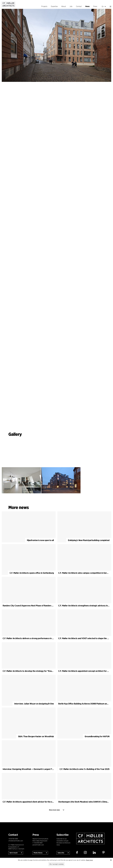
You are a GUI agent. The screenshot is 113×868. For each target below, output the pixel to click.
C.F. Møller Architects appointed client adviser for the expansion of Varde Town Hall (40, 802)
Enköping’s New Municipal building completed (89, 540)
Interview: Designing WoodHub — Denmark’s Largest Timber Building (34, 769)
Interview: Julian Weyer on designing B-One (34, 704)
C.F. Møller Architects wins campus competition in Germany (85, 573)
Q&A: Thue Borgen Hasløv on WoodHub (36, 736)
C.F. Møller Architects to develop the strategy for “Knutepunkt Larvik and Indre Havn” (41, 671)
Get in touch (14, 853)
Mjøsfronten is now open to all (40, 540)
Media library (38, 853)
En (104, 6)
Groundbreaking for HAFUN (97, 736)
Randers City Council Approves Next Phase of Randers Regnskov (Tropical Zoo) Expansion (43, 606)
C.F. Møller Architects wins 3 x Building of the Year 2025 (85, 769)
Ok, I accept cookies (56, 864)
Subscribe (61, 853)
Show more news (54, 810)
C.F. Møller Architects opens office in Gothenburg (32, 573)
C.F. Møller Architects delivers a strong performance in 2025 (30, 638)
